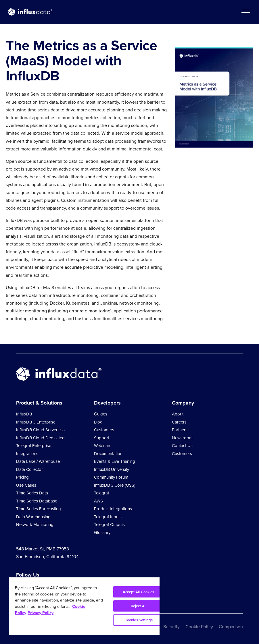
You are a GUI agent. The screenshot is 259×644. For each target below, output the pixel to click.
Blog (98, 422)
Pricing (22, 477)
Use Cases (26, 485)
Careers (179, 422)
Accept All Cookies (138, 592)
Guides (101, 414)
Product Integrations (113, 509)
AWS (98, 501)
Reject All (139, 606)
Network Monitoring (35, 525)
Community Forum (111, 477)
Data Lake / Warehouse (38, 461)
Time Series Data (32, 493)
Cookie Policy (199, 627)
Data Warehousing (33, 517)
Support (102, 438)
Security (171, 627)
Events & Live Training (115, 461)
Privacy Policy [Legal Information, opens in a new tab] (41, 613)
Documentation (108, 454)
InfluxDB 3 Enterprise (36, 422)
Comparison (231, 627)
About (178, 414)
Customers (104, 430)
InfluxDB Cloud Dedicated (40, 438)
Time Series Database (37, 501)
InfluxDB (24, 414)
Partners (180, 430)
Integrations (27, 454)
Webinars (103, 446)
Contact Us (182, 446)
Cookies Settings (139, 620)
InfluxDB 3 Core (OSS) (115, 485)
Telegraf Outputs (109, 525)
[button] (245, 12)
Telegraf (101, 493)
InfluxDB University (112, 469)
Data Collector (29, 469)
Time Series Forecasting (39, 509)
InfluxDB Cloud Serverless (40, 430)
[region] (84, 606)
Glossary (102, 533)
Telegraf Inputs (108, 517)
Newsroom (182, 438)
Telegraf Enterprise (34, 446)
